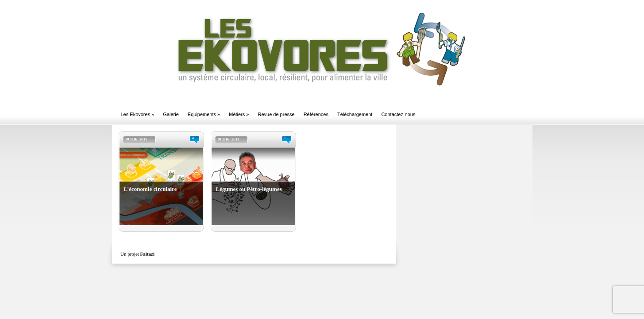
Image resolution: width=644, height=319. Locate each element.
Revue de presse (276, 114)
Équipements (204, 114)
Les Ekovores (138, 114)
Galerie (171, 114)
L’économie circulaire (150, 189)
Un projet (137, 254)
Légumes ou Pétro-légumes (249, 189)
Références (316, 114)
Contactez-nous (398, 114)
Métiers (239, 114)
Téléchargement (355, 114)
